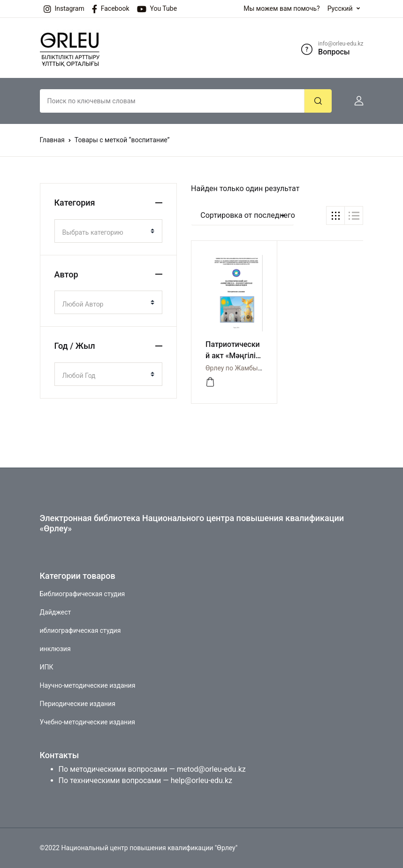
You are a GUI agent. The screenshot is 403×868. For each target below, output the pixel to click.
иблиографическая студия (80, 630)
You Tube (157, 9)
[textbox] (105, 232)
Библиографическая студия (83, 594)
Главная (52, 140)
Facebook (111, 9)
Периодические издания (78, 704)
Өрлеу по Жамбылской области (254, 368)
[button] (355, 101)
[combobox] (109, 231)
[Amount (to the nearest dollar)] (172, 101)
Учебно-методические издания (87, 722)
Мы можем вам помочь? (281, 8)
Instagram (64, 9)
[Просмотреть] (210, 382)
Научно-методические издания (88, 685)
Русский (340, 8)
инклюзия (55, 649)
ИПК (47, 667)
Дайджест (56, 612)
